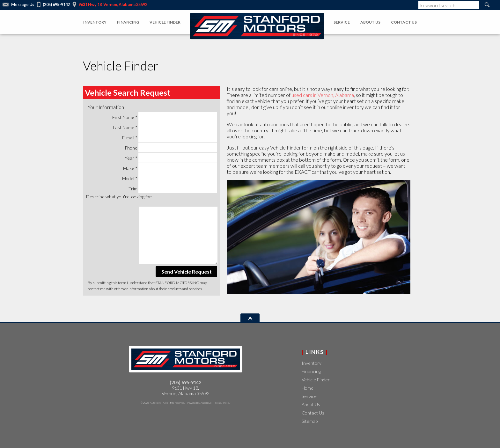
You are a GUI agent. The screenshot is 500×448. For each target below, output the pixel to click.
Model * (170, 178)
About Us (311, 404)
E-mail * (170, 137)
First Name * (165, 117)
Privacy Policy (222, 403)
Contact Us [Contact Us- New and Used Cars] (404, 22)
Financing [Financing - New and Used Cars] (128, 22)
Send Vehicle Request (187, 272)
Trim (173, 188)
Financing (311, 371)
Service (309, 396)
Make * (170, 168)
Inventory (312, 363)
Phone (171, 147)
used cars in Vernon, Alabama (323, 95)
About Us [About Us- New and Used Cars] (370, 22)
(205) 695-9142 (185, 382)
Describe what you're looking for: (119, 197)
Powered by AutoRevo (199, 403)
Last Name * (165, 127)
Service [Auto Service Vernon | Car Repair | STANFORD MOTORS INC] (342, 22)
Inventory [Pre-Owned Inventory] (95, 22)
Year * (171, 158)
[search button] (487, 5)
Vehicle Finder (316, 380)
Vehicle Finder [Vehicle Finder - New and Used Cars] (165, 22)
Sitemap (310, 421)
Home (308, 388)
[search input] (449, 5)
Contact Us (313, 413)
